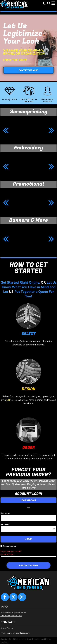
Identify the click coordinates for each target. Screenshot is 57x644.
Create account (7, 554)
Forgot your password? (11, 551)
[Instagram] (22, 597)
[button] (49, 3)
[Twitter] (13, 597)
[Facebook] (5, 597)
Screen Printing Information (13, 612)
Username (5, 513)
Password (5, 525)
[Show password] (54, 529)
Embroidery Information (11, 616)
